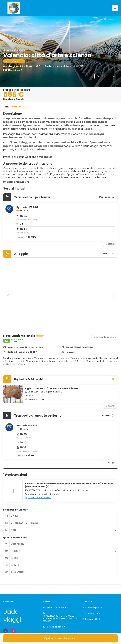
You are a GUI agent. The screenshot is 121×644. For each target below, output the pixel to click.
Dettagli (110, 244)
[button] (8, 296)
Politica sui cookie (91, 613)
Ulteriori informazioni (16, 182)
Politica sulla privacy (93, 608)
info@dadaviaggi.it (56, 627)
